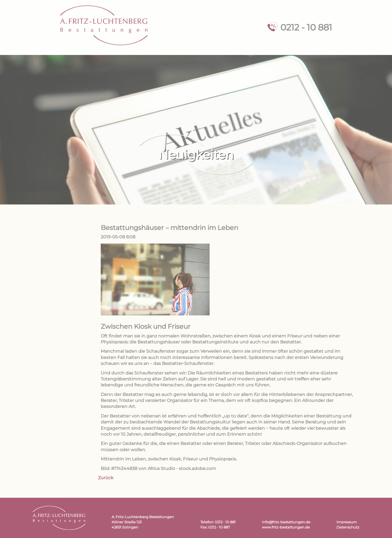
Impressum (347, 522)
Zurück (106, 478)
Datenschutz (348, 527)
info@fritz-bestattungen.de (286, 522)
